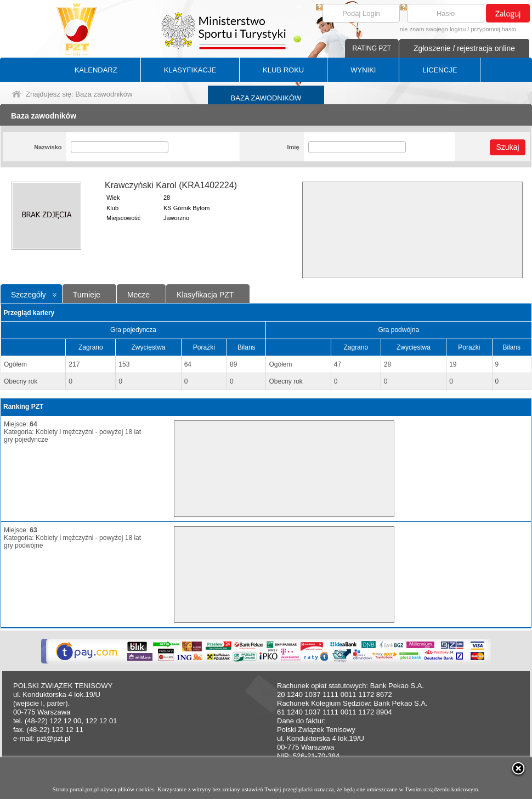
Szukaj (507, 147)
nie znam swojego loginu (433, 29)
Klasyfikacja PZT (205, 295)
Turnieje (87, 295)
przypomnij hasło (493, 29)
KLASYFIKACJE (190, 70)
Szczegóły (29, 295)
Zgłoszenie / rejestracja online (464, 48)
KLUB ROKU (283, 70)
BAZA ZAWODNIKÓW (266, 98)
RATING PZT (372, 48)
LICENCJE (440, 70)
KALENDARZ (96, 70)
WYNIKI (363, 70)
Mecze (138, 295)
